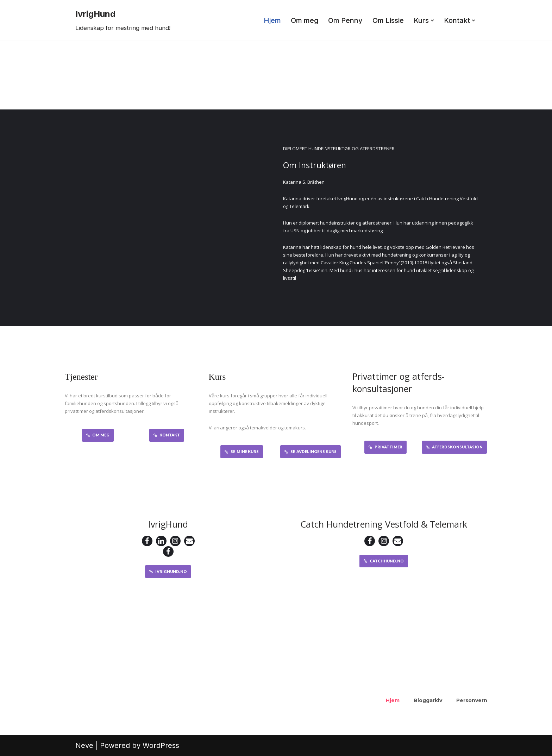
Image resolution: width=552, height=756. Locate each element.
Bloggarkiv (428, 700)
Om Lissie (388, 20)
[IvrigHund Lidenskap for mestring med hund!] (123, 20)
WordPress (161, 745)
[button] (432, 20)
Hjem (272, 20)
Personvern (472, 700)
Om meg (305, 20)
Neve (84, 745)
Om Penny (345, 20)
